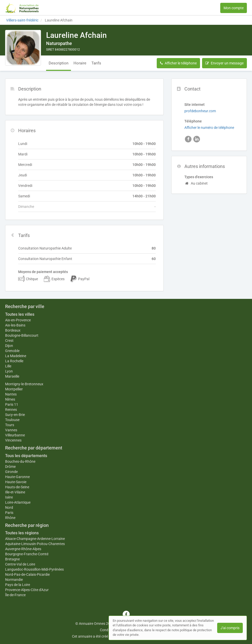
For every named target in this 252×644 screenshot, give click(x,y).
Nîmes (10, 399)
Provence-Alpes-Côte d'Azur (27, 590)
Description (59, 63)
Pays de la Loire (18, 585)
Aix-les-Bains (15, 325)
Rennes (11, 410)
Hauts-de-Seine (17, 487)
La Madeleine (16, 356)
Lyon (9, 371)
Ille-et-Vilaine (15, 492)
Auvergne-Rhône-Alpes (23, 549)
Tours (10, 425)
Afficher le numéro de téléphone (209, 128)
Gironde (11, 472)
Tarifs (96, 63)
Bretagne (12, 559)
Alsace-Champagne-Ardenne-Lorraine (35, 539)
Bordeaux (13, 330)
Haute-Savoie (16, 482)
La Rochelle (14, 361)
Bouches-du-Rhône (20, 461)
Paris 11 (12, 404)
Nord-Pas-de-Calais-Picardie (27, 574)
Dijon (9, 346)
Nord (9, 507)
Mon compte (234, 8)
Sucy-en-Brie (15, 415)
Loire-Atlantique (18, 502)
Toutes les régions (22, 533)
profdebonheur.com (200, 111)
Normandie (14, 580)
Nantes (11, 394)
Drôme (10, 467)
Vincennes (13, 440)
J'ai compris (230, 628)
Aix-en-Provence (18, 320)
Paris (9, 513)
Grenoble (12, 351)
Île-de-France (15, 595)
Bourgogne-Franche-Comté (27, 554)
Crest (9, 341)
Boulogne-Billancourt (22, 335)
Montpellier (14, 389)
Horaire (80, 63)
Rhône (10, 518)
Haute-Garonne (17, 477)
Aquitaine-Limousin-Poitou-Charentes (35, 544)
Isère (9, 497)
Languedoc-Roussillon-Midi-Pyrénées (34, 569)
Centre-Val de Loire (20, 564)
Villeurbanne (15, 435)
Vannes (11, 430)
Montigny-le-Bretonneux (24, 384)
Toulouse (12, 420)
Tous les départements (26, 456)
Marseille (12, 376)
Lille (8, 366)
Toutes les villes (20, 314)
